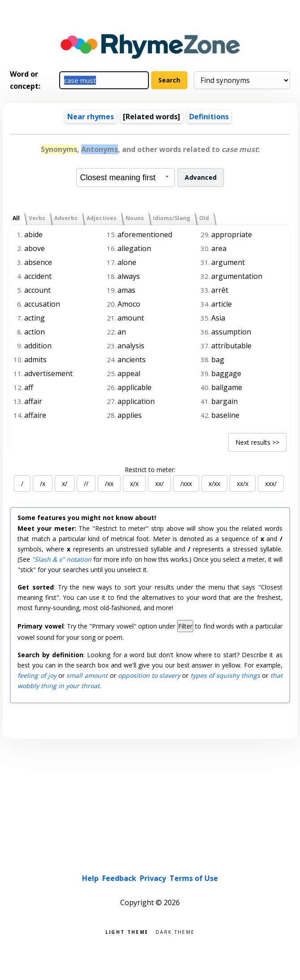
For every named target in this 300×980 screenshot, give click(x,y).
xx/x (243, 483)
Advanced (201, 177)
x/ (65, 483)
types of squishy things (226, 675)
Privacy (153, 878)
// (86, 483)
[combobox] (126, 178)
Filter (185, 626)
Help (90, 878)
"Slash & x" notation (62, 559)
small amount (87, 675)
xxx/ (271, 483)
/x (43, 483)
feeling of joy (37, 675)
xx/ (159, 483)
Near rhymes (91, 117)
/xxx (186, 483)
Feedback (119, 878)
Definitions (209, 117)
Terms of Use (194, 878)
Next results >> (257, 442)
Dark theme (175, 931)
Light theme (127, 931)
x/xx (214, 483)
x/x (134, 483)
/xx (109, 483)
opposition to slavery (149, 675)
